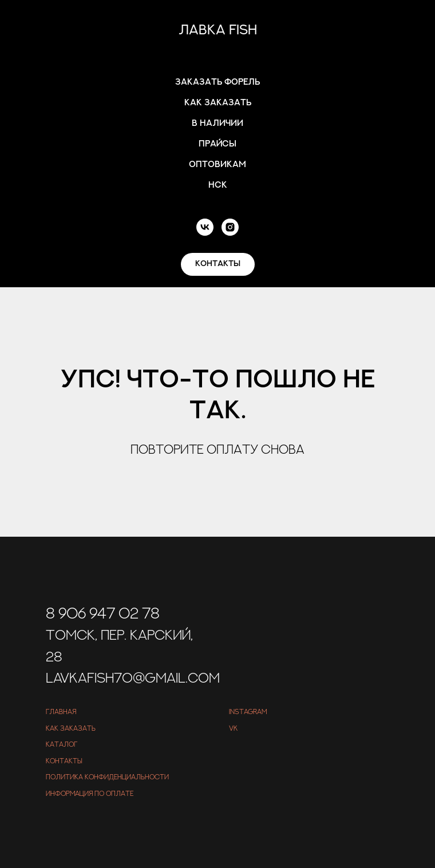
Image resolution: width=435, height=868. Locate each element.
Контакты (64, 761)
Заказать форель (217, 82)
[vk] (205, 227)
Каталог (62, 744)
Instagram (248, 712)
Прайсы (217, 144)
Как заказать (218, 103)
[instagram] (230, 227)
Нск (218, 185)
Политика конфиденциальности (107, 777)
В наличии (217, 123)
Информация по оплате (90, 794)
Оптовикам (217, 165)
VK (233, 728)
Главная (61, 712)
